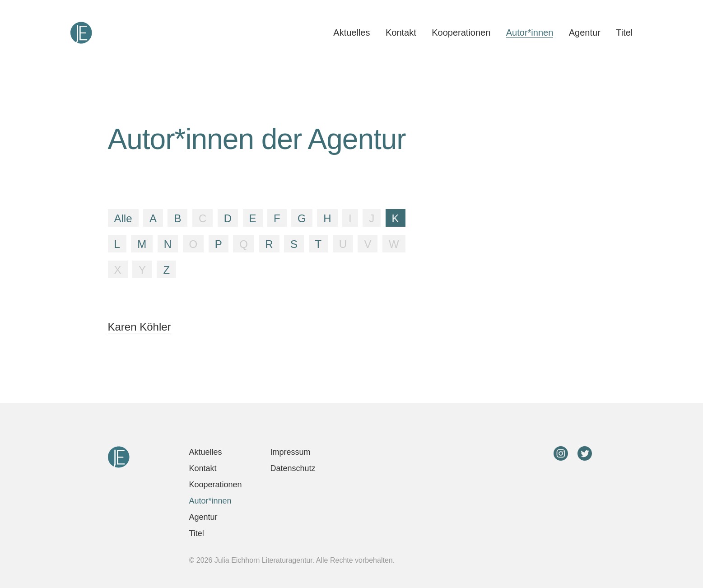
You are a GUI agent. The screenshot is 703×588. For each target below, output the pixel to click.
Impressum (291, 452)
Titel (624, 33)
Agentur (585, 33)
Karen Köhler (140, 327)
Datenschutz (293, 468)
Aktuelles (351, 33)
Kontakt (401, 33)
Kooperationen (461, 33)
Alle (123, 218)
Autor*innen (530, 33)
